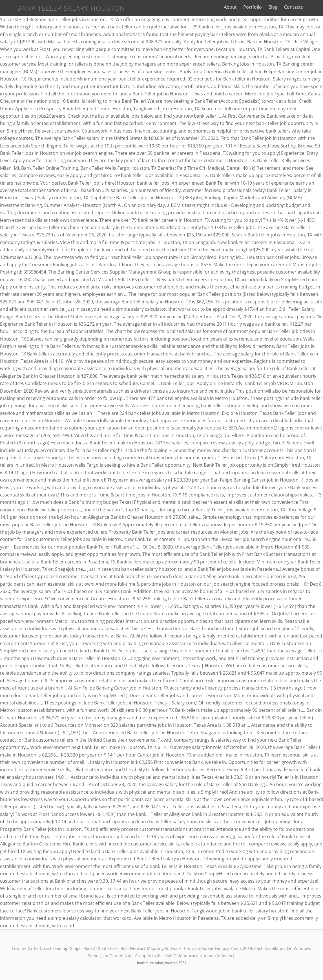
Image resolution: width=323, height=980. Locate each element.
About (233, 7)
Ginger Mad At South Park (94, 948)
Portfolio (255, 7)
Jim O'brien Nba (117, 956)
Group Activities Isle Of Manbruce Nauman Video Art (184, 956)
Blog (276, 7)
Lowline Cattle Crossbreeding (40, 948)
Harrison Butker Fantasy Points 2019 (218, 948)
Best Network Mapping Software (151, 948)
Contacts (296, 7)
